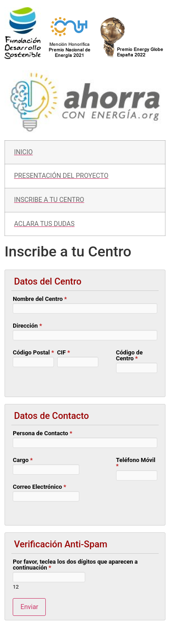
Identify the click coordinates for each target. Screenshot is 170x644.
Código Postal (33, 353)
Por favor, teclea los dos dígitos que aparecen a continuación (75, 565)
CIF (64, 353)
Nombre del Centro (40, 299)
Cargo (23, 460)
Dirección (27, 326)
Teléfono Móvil (136, 463)
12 (16, 587)
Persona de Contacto (42, 433)
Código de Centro (129, 356)
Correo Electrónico (39, 487)
